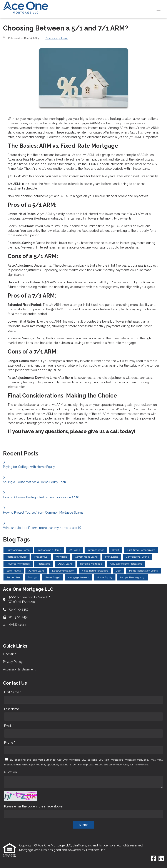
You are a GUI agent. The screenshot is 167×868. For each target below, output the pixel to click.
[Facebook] (153, 859)
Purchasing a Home (57, 38)
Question (10, 772)
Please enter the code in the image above (33, 806)
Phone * (10, 743)
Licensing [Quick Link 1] (10, 654)
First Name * (13, 692)
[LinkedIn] (161, 859)
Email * (9, 726)
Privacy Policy (121, 765)
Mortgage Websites (33, 850)
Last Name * (13, 709)
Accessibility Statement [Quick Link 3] (19, 669)
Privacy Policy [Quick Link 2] (13, 662)
